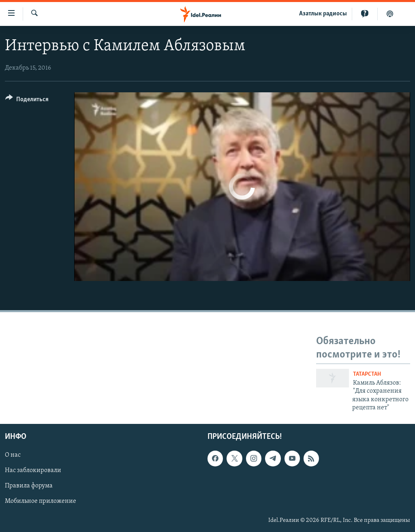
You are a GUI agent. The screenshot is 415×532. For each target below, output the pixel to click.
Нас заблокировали (33, 471)
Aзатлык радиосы (323, 14)
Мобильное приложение (41, 502)
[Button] (27, 101)
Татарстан (367, 374)
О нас (13, 455)
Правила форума (29, 486)
